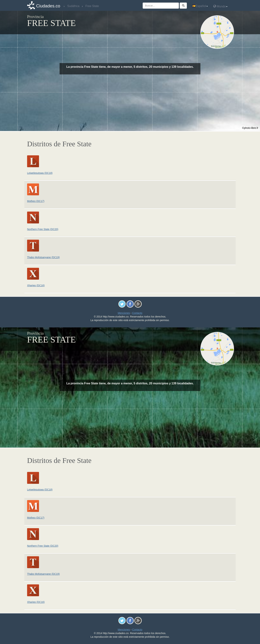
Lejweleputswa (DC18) (40, 173)
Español (200, 6)
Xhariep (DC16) (36, 285)
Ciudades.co (48, 6)
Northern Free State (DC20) (43, 229)
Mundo (220, 6)
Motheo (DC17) (36, 201)
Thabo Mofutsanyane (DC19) (43, 257)
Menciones (124, 313)
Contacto (137, 313)
